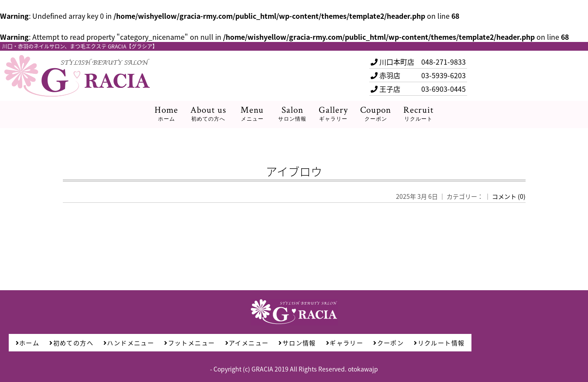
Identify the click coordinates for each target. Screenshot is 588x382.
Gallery (333, 114)
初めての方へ (71, 343)
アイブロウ (294, 171)
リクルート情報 (439, 343)
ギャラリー (345, 343)
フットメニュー (189, 343)
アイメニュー (247, 343)
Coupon (376, 114)
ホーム (28, 343)
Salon (292, 114)
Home (166, 114)
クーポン (389, 343)
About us (208, 114)
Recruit (418, 114)
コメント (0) (509, 196)
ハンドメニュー (129, 343)
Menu (252, 114)
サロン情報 (297, 343)
